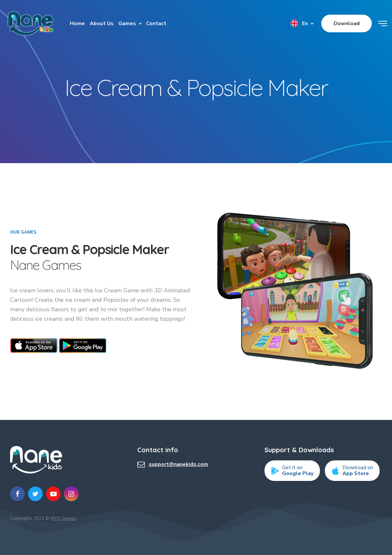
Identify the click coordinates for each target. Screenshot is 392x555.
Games (127, 23)
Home (77, 23)
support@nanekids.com (178, 464)
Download (347, 23)
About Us (102, 23)
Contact (156, 23)
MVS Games (63, 518)
